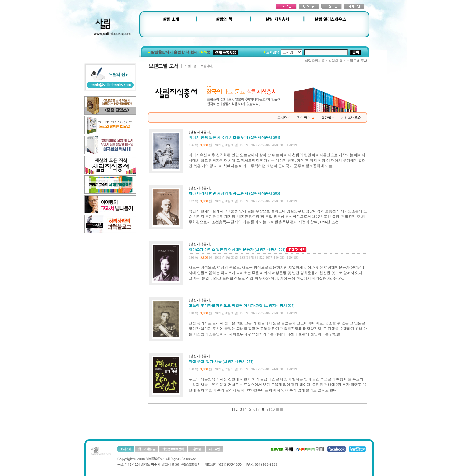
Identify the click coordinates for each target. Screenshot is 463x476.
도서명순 (284, 118)
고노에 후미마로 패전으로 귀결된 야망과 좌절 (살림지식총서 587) (242, 305)
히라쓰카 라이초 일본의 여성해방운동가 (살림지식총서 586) (237, 249)
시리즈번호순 (351, 118)
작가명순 (306, 118)
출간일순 (328, 118)
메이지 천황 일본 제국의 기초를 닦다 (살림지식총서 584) (234, 137)
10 (273, 409)
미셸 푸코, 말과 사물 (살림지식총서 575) (221, 361)
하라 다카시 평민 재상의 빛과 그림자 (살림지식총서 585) (234, 193)
